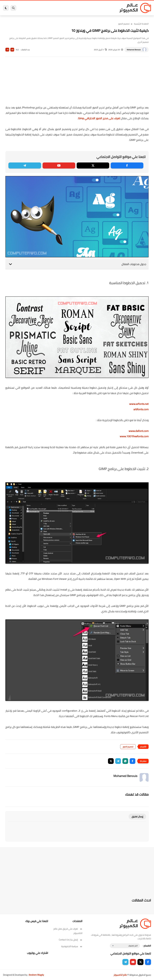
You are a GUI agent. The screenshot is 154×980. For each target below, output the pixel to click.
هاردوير (33, 8)
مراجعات (41, 8)
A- (7, 50)
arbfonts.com (141, 409)
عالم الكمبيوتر (120, 975)
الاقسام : (147, 946)
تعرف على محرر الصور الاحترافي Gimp (99, 118)
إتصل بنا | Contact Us (71, 940)
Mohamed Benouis (134, 50)
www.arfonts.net (139, 404)
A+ (12, 50)
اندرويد (55, 8)
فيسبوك (84, 8)
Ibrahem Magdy (36, 975)
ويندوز (101, 8)
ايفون (48, 8)
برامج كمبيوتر (110, 8)
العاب (62, 8)
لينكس (69, 8)
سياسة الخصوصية (72, 946)
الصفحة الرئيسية (141, 24)
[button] (132, 761)
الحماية (76, 8)
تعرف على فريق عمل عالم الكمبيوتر (68, 931)
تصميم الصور (124, 24)
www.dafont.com (139, 431)
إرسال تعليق (137, 817)
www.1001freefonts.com (134, 436)
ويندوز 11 (93, 8)
